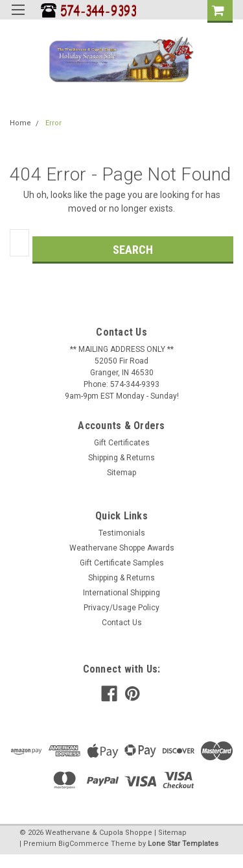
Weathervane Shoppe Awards (122, 548)
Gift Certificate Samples (122, 563)
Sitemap (121, 473)
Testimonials (122, 533)
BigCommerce (84, 844)
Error (53, 123)
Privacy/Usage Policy (121, 608)
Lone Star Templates (183, 844)
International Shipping (121, 593)
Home (20, 123)
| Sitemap (170, 833)
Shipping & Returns (121, 458)
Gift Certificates (122, 443)
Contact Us (122, 623)
